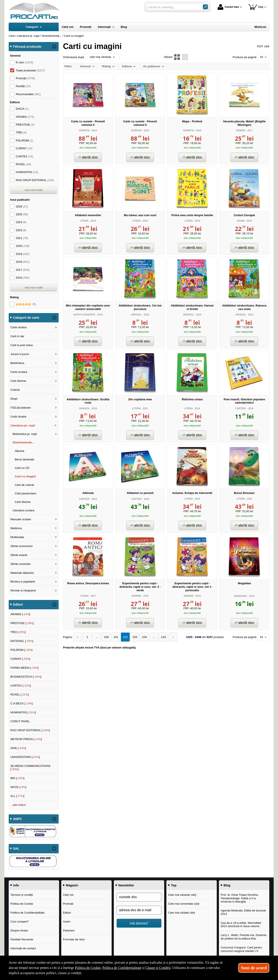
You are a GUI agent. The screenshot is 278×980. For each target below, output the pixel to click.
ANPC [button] (17, 819)
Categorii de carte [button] (26, 318)
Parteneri (69, 930)
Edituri (67, 913)
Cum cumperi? (20, 922)
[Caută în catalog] (205, 7)
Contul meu (228, 7)
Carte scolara (19, 372)
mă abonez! (139, 923)
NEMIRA (241, 130)
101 (114, 637)
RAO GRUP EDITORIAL (35, 180)
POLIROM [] (21, 650)
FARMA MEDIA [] (24, 668)
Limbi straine (18, 417)
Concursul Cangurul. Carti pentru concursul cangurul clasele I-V (241, 949)
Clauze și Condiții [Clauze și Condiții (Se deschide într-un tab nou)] (158, 968)
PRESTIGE (25, 125)
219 (160, 637)
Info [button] (16, 885)
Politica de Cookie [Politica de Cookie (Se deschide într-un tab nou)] (88, 968)
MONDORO (241, 596)
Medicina (16, 528)
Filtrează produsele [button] (27, 47)
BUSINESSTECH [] (26, 677)
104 (141, 637)
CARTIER (241, 408)
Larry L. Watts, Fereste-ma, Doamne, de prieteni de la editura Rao (244, 937)
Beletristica (17, 363)
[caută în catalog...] (173, 7)
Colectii (15, 390)
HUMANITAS (27, 172)
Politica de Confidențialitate (27, 913)
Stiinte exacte (19, 555)
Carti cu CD (22, 468)
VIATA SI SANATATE (84, 315)
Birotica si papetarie (23, 582)
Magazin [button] (72, 885)
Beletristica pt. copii (25, 434)
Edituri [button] (18, 605)
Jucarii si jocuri (20, 354)
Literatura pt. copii (23, 425)
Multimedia (17, 537)
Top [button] (174, 885)
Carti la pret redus (22, 345)
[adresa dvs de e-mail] (139, 910)
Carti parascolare (26, 493)
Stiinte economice (22, 546)
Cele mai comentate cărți (184, 904)
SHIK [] (18, 748)
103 (132, 637)
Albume (20, 451)
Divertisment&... (23, 442)
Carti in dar (17, 336)
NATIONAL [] (22, 641)
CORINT (24, 148)
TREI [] (18, 632)
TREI (21, 132)
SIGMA (241, 221)
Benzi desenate (25, 459)
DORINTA (84, 130)
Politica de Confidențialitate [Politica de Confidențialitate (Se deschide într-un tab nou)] (122, 968)
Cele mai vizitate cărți (182, 913)
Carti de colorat (24, 485)
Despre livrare (19, 930)
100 (105, 637)
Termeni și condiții (22, 895)
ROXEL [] (20, 695)
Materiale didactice (22, 573)
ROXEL (23, 164)
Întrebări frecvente (22, 939)
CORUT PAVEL (20, 721)
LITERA (84, 221)
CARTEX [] (21, 686)
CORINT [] (20, 659)
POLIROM (24, 141)
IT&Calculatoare (21, 408)
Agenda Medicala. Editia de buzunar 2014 (243, 912)
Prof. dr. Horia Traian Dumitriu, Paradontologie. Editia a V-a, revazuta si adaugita (240, 898)
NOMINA (136, 596)
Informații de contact (23, 948)
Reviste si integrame (23, 590)
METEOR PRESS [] (26, 739)
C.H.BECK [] (22, 703)
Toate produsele (30, 70)
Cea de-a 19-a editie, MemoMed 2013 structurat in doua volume (241, 925)
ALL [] (17, 796)
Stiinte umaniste (21, 564)
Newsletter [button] (126, 885)
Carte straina (18, 327)
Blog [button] (227, 885)
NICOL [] (18, 787)
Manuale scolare (21, 519)
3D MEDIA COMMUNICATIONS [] (31, 768)
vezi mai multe (34, 190)
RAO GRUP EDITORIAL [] (30, 730)
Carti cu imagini (25, 476)
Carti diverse (18, 381)
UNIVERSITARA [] (25, 757)
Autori (67, 922)
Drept (14, 399)
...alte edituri (18, 805)
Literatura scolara (23, 510)
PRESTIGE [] (22, 623)
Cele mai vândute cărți (182, 895)
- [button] (54, 47)
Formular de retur (74, 939)
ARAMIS (25, 117)
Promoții (68, 904)
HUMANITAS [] (23, 712)
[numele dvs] (139, 897)
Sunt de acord (254, 968)
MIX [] (17, 778)
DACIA (22, 109)
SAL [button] (16, 849)
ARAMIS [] (20, 614)
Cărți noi (68, 895)
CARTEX (24, 156)
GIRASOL (136, 315)
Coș (256, 7)
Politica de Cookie (22, 904)
